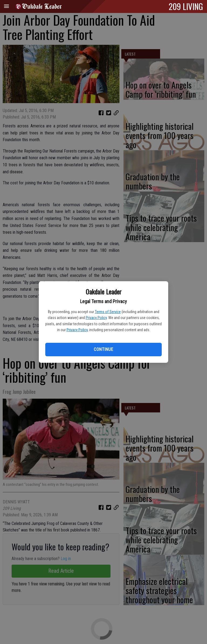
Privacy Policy (96, 318)
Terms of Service (108, 312)
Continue (103, 349)
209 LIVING (186, 6)
